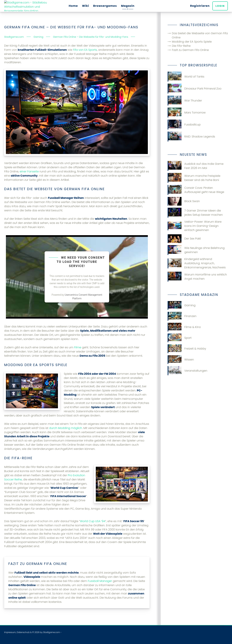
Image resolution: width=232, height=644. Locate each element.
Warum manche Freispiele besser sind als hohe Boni (194, 178)
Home (73, 6)
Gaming (182, 305)
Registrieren (200, 6)
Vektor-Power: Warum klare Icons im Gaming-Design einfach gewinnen (195, 226)
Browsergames (105, 6)
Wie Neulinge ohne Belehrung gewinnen (196, 250)
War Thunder (185, 101)
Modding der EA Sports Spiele (192, 42)
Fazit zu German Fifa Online (190, 50)
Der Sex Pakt (184, 239)
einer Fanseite (29, 171)
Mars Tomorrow (187, 113)
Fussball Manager (100, 581)
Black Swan (184, 201)
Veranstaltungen (187, 371)
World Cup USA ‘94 (93, 521)
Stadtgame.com (51, 632)
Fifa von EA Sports (85, 50)
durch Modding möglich (66, 428)
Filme (78, 347)
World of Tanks (186, 77)
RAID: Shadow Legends (191, 137)
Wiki (86, 6)
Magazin (128, 6)
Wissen (181, 360)
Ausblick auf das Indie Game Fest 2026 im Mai (196, 166)
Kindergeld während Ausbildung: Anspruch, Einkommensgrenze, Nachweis (197, 263)
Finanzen (182, 316)
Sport (180, 338)
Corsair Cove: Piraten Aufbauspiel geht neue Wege (196, 190)
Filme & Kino (184, 327)
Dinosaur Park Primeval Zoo (195, 89)
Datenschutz (23, 632)
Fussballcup (184, 125)
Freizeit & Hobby (187, 349)
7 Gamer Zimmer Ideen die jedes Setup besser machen (195, 213)
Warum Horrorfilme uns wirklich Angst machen (197, 277)
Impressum (10, 632)
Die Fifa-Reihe (181, 46)
